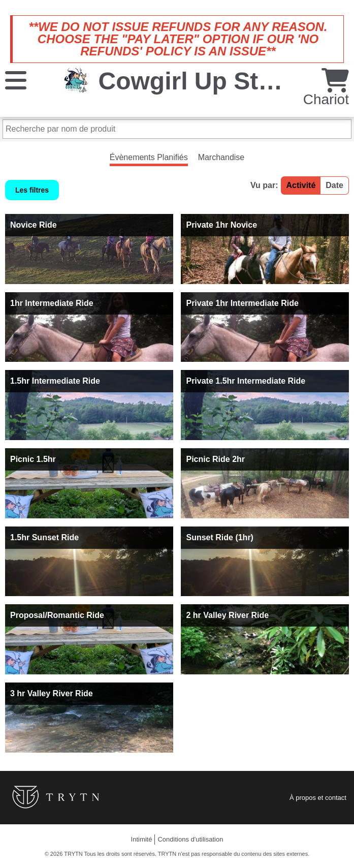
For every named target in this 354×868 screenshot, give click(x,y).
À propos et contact (318, 798)
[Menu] (16, 80)
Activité (301, 185)
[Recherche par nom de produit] (177, 129)
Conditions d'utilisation (190, 839)
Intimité (142, 839)
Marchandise (221, 157)
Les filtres (32, 190)
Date (334, 185)
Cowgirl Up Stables (209, 81)
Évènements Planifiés (149, 157)
